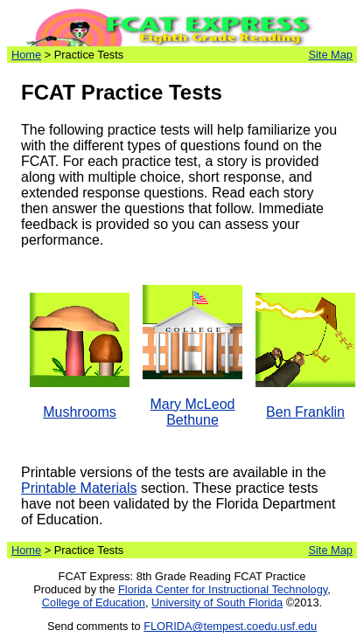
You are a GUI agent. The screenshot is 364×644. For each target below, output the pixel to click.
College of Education (94, 602)
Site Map (330, 55)
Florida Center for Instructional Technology (223, 589)
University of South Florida (217, 602)
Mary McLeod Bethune (193, 412)
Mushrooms (80, 412)
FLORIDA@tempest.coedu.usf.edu (230, 626)
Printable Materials (79, 488)
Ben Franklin (305, 412)
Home (26, 55)
